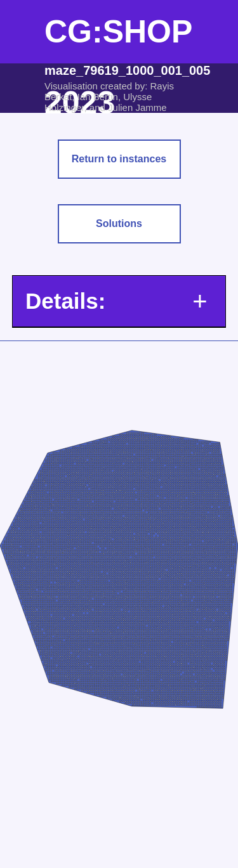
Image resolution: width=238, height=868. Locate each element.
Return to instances (119, 159)
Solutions (119, 223)
